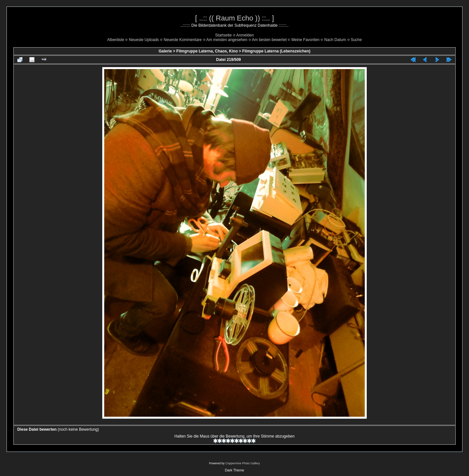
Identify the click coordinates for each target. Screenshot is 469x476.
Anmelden (245, 35)
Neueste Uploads (144, 40)
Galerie (165, 51)
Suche (356, 40)
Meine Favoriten (306, 40)
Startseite (224, 35)
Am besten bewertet (269, 40)
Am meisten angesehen (227, 40)
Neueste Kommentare (183, 40)
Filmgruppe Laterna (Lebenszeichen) (276, 51)
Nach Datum (335, 40)
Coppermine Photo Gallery (243, 463)
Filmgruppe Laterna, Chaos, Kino (207, 51)
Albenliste (116, 40)
